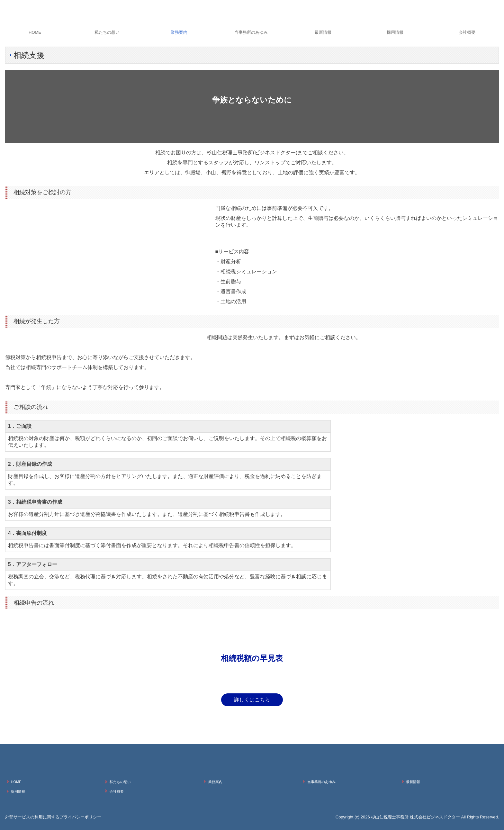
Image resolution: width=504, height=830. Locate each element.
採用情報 (395, 32)
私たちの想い (107, 32)
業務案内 (179, 32)
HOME (35, 32)
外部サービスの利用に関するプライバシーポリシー (53, 817)
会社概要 (467, 32)
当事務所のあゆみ (251, 32)
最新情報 (323, 32)
